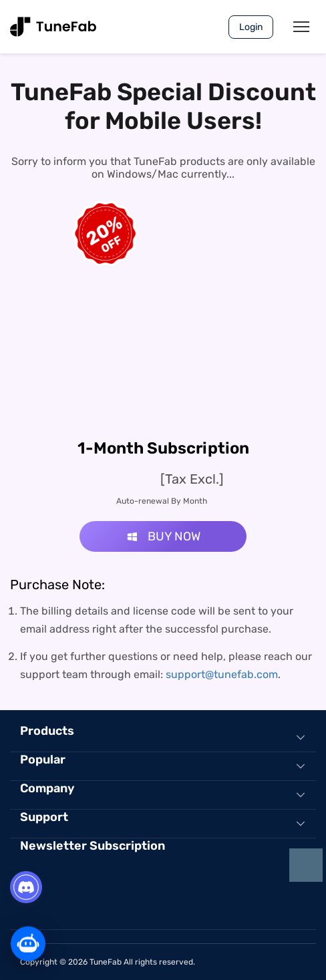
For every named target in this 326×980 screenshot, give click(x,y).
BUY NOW (163, 536)
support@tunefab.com (222, 674)
